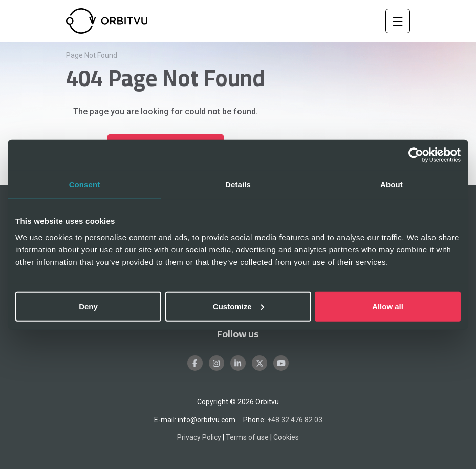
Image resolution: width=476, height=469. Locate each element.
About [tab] (392, 185)
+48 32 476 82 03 (295, 420)
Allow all (388, 306)
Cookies (286, 437)
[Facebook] (195, 363)
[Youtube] (281, 363)
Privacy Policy (199, 437)
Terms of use (247, 437)
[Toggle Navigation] (398, 21)
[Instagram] (217, 363)
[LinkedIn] (238, 363)
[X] (259, 363)
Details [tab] (238, 185)
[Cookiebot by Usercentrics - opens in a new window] (416, 155)
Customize (239, 306)
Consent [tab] (85, 185)
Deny (88, 306)
